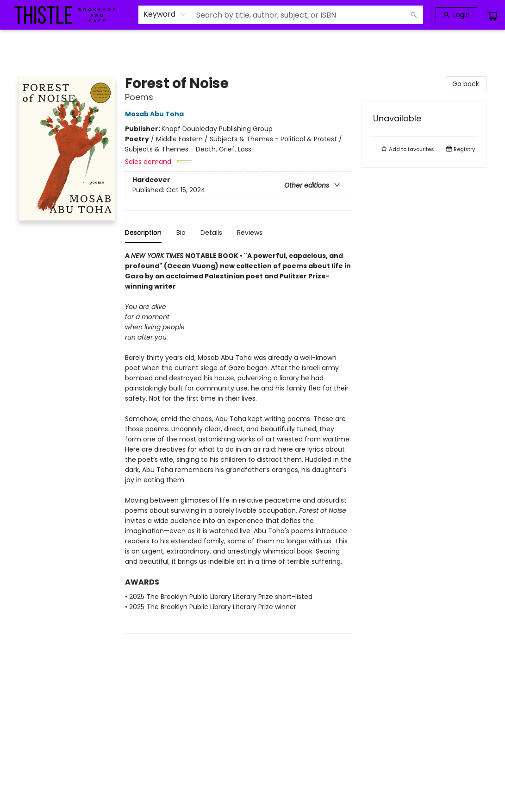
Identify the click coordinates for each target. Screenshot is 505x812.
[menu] (252, 40)
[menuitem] (14, 40)
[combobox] (165, 14)
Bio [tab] (181, 233)
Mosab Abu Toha (156, 114)
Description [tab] (143, 233)
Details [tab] (211, 233)
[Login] (456, 15)
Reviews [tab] (250, 233)
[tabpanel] (239, 442)
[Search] (414, 15)
